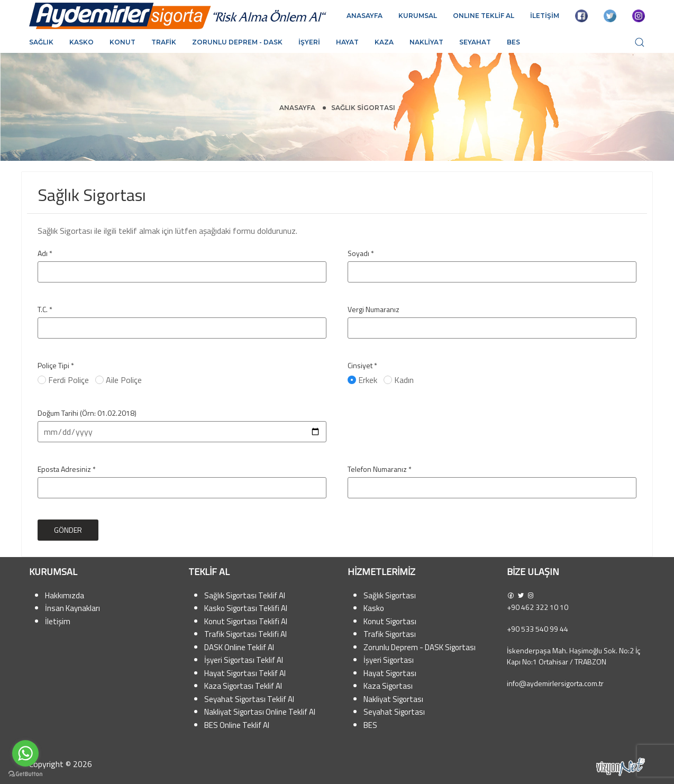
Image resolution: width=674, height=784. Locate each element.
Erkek (363, 380)
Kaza (384, 42)
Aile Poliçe (120, 380)
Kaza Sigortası (388, 686)
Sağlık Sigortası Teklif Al (245, 595)
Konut (122, 42)
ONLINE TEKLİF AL (484, 16)
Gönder (68, 530)
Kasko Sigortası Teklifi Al (246, 608)
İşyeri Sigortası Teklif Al (244, 660)
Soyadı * (361, 253)
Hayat (347, 42)
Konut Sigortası (390, 621)
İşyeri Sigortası (389, 660)
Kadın (400, 380)
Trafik (164, 42)
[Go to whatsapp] (25, 753)
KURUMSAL (418, 16)
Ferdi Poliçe (64, 380)
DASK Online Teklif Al (239, 647)
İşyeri (309, 42)
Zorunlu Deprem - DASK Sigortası (420, 647)
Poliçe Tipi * (56, 365)
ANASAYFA (365, 16)
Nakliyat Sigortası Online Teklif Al (260, 712)
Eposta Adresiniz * (67, 469)
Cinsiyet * (362, 365)
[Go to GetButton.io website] (25, 773)
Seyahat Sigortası (394, 712)
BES (513, 42)
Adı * (45, 253)
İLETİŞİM (545, 16)
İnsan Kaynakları (72, 608)
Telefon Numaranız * (380, 469)
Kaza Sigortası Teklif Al (243, 686)
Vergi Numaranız (374, 309)
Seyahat (475, 42)
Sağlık (41, 42)
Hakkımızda (65, 595)
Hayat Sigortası (390, 673)
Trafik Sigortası (390, 634)
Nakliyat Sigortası (393, 699)
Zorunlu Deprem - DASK (237, 42)
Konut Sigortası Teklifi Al (246, 621)
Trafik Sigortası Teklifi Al (245, 634)
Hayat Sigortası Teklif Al (245, 673)
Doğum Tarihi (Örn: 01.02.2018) (87, 413)
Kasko (81, 42)
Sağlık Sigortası (390, 595)
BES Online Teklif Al (237, 725)
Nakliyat (426, 42)
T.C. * (45, 309)
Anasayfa (297, 108)
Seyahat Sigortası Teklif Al (249, 699)
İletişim (58, 621)
